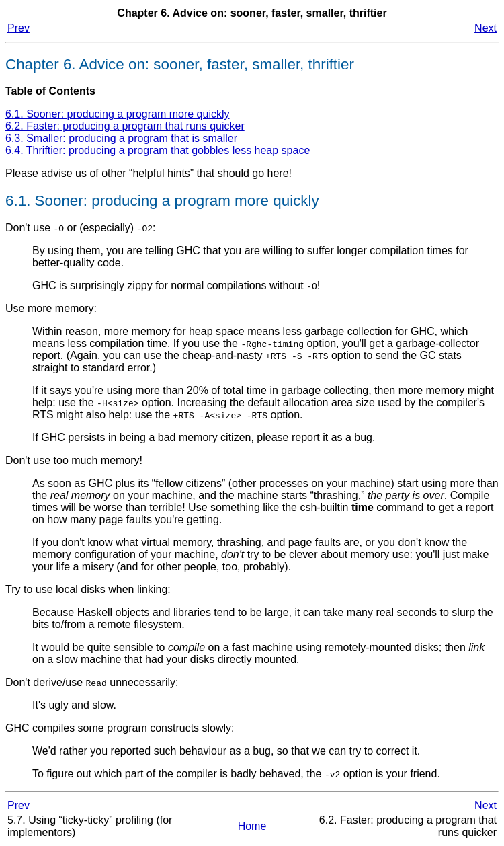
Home (252, 826)
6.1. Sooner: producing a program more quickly (118, 114)
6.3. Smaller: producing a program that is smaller (121, 138)
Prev (18, 28)
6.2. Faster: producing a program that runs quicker (125, 126)
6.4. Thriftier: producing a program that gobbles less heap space (158, 150)
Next (486, 28)
